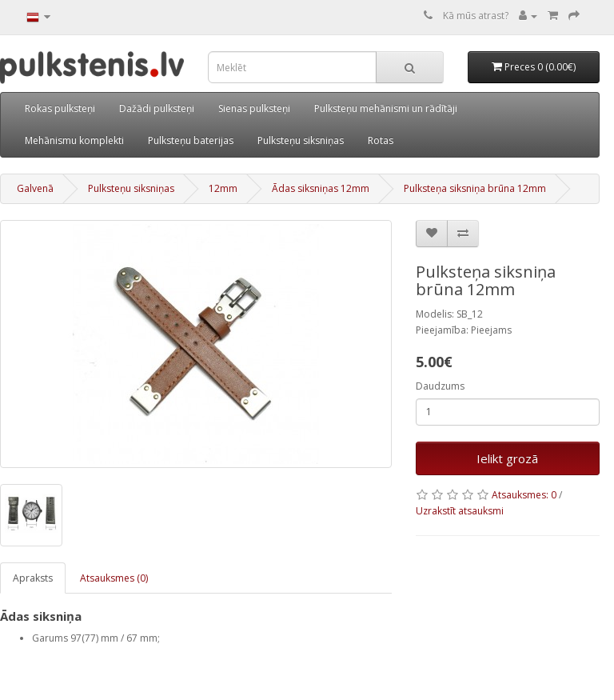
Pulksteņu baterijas (191, 140)
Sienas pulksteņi (254, 108)
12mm (223, 188)
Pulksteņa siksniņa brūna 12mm (475, 188)
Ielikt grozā (507, 458)
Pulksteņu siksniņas (301, 140)
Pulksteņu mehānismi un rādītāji (386, 108)
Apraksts (33, 578)
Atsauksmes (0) (114, 578)
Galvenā (35, 188)
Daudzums (440, 386)
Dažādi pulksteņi (157, 108)
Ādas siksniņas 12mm (321, 188)
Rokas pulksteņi (60, 108)
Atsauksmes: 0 (524, 495)
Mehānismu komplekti (74, 140)
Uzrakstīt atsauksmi (460, 511)
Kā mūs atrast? (476, 16)
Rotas (381, 140)
